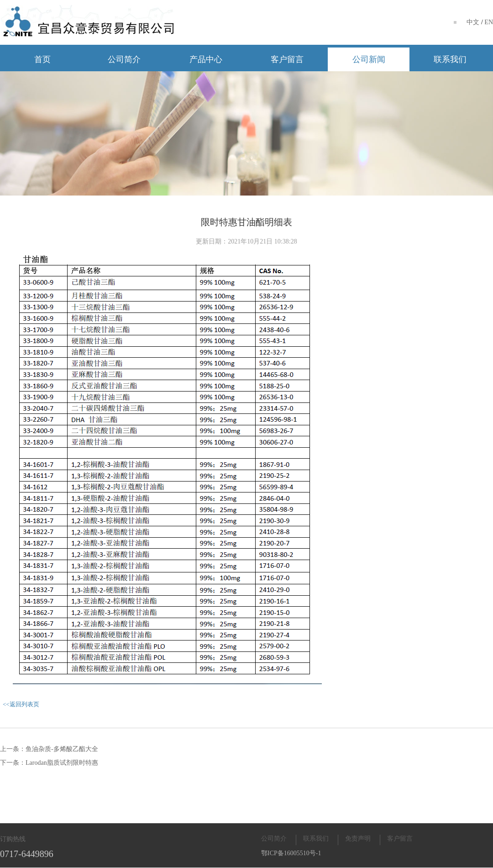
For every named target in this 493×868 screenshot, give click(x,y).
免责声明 (358, 839)
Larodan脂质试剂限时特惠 (62, 763)
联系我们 (450, 59)
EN (489, 22)
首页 (42, 59)
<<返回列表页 (21, 704)
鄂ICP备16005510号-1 (291, 853)
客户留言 (287, 59)
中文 (473, 22)
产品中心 (206, 59)
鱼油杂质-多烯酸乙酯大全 (62, 749)
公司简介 (124, 59)
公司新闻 (369, 59)
